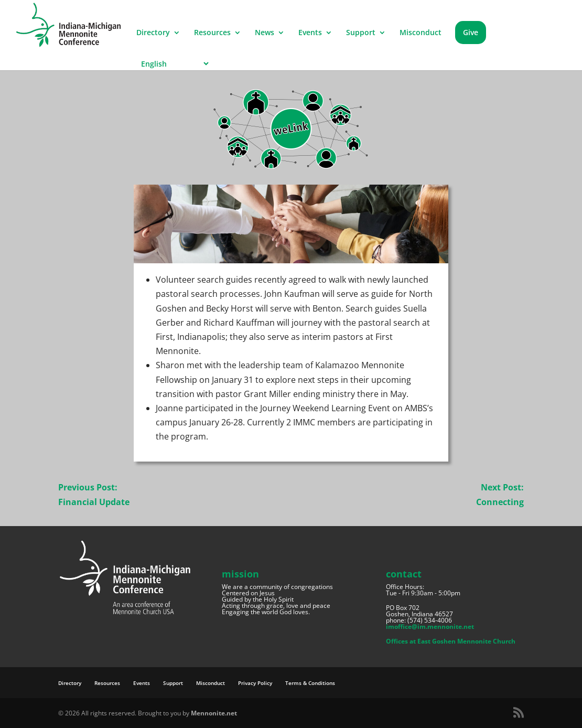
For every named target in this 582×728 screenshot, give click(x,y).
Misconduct (421, 33)
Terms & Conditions (310, 683)
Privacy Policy (255, 683)
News (265, 33)
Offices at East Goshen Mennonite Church (451, 641)
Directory (153, 33)
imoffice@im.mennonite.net (430, 627)
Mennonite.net (214, 713)
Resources (212, 33)
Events (310, 33)
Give (471, 32)
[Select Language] (173, 64)
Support (361, 33)
